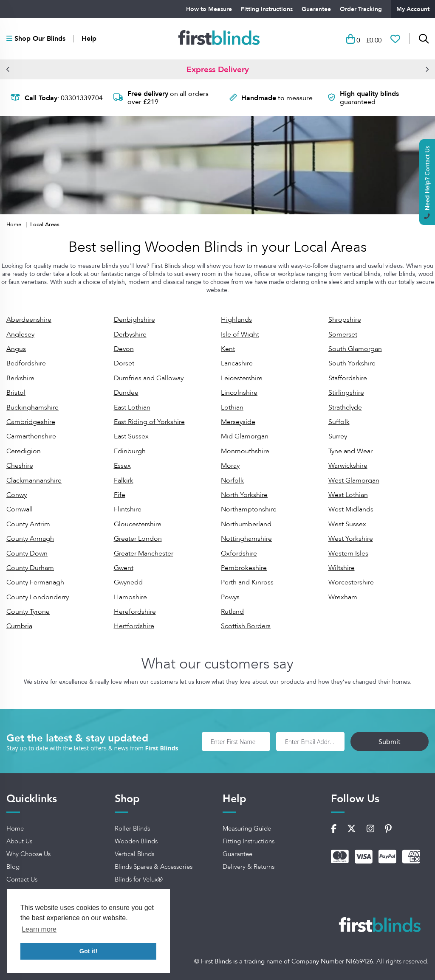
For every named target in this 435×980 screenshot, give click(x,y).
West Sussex (347, 524)
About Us (19, 841)
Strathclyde (345, 407)
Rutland (232, 611)
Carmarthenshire (31, 436)
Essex (122, 465)
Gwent (124, 568)
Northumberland (246, 524)
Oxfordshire (239, 553)
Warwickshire (348, 465)
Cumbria (19, 626)
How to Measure (209, 9)
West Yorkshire (351, 538)
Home (15, 224)
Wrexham (343, 597)
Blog (13, 867)
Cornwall (20, 509)
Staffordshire (348, 378)
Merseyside (238, 422)
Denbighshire (134, 319)
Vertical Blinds (134, 854)
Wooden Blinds (136, 841)
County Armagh (30, 538)
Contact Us (22, 879)
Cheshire (20, 465)
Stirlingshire (346, 392)
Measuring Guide (247, 828)
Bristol (16, 392)
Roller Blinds (132, 828)
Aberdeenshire (29, 319)
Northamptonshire (249, 509)
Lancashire (237, 363)
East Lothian (132, 407)
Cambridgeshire (31, 422)
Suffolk (339, 422)
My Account (413, 9)
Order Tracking (361, 9)
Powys (230, 597)
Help (89, 39)
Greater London (138, 538)
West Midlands (351, 509)
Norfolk (232, 480)
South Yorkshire (352, 363)
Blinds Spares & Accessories (154, 867)
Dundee (126, 392)
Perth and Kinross (247, 582)
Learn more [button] (39, 929)
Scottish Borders (246, 626)
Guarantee (316, 9)
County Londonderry (38, 597)
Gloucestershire (138, 524)
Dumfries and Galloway (149, 378)
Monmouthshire (245, 451)
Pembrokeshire (244, 568)
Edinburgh (130, 451)
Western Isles (348, 553)
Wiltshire (342, 568)
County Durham (30, 568)
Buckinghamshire (32, 407)
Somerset (343, 334)
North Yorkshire (244, 495)
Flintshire (128, 509)
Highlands (236, 319)
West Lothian (348, 495)
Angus (16, 349)
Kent (228, 349)
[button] (8, 69)
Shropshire (345, 319)
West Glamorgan (354, 480)
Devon (124, 349)
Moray (230, 465)
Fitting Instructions (267, 9)
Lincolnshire (239, 392)
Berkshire (20, 378)
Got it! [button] (88, 951)
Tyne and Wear (350, 451)
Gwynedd (128, 582)
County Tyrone (28, 611)
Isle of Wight (240, 334)
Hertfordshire (134, 626)
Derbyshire (130, 334)
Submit (390, 741)
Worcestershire (351, 582)
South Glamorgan (355, 349)
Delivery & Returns (249, 867)
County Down (27, 553)
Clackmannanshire (34, 480)
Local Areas (45, 224)
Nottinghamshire (246, 538)
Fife (120, 495)
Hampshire (130, 597)
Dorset (124, 363)
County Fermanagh (35, 582)
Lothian (232, 407)
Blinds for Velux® (139, 879)
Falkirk (124, 480)
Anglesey (20, 334)
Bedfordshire (26, 363)
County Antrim (28, 524)
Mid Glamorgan (245, 436)
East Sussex (131, 436)
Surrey (338, 436)
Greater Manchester (144, 553)
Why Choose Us (28, 854)
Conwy (17, 495)
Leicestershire (242, 378)
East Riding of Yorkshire (149, 422)
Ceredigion (24, 451)
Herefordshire (135, 611)
